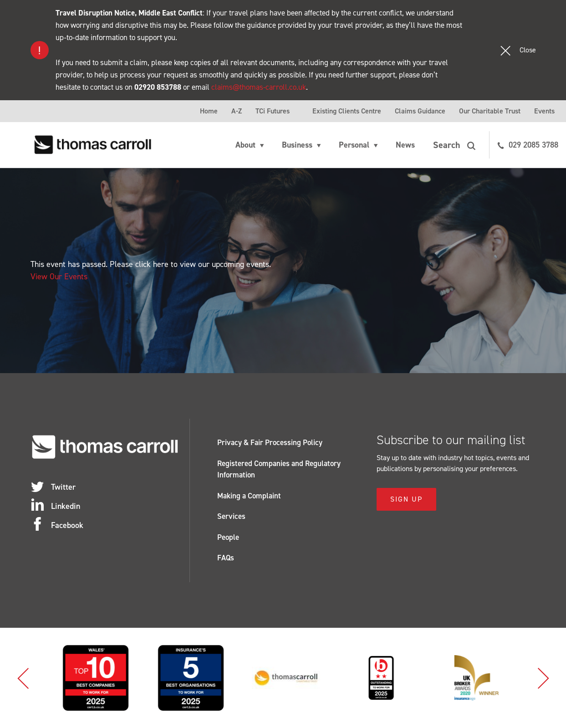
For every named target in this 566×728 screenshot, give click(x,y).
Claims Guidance (420, 111)
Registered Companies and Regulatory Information (279, 469)
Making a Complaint (249, 496)
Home (209, 111)
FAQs (226, 558)
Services (231, 516)
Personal (354, 145)
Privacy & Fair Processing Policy (270, 442)
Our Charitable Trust (490, 111)
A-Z (237, 111)
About (245, 145)
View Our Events (59, 277)
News (405, 145)
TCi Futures (273, 111)
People (228, 537)
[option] (109, 678)
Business (297, 145)
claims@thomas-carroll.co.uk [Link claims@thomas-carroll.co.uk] (259, 87)
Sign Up (406, 499)
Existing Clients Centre (347, 111)
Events (544, 111)
